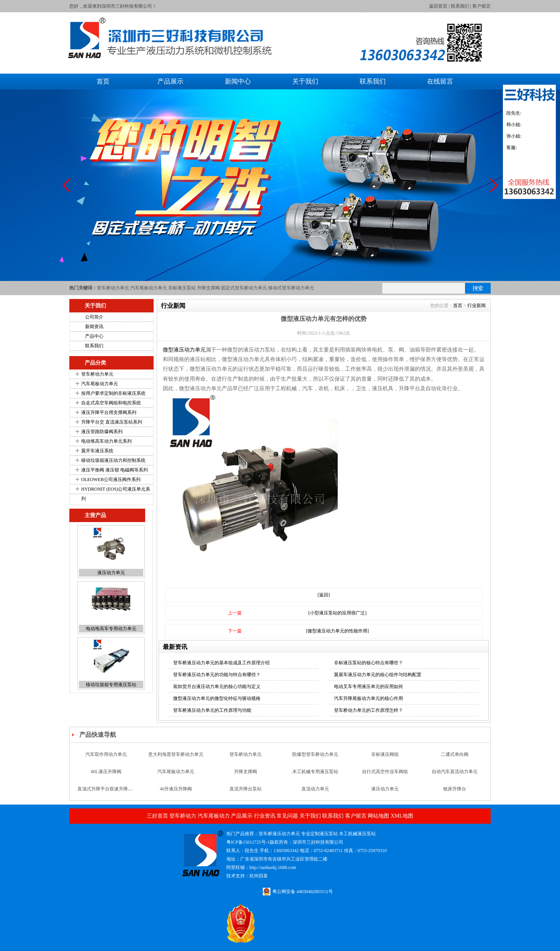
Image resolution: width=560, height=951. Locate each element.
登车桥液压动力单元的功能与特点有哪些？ (217, 675)
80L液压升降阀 (106, 777)
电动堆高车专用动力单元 (111, 629)
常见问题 (287, 816)
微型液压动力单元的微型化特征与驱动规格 (217, 698)
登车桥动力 (183, 816)
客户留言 (481, 6)
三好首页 (157, 816)
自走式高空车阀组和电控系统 (111, 403)
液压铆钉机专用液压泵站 (246, 743)
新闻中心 (238, 81)
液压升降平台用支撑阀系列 (109, 412)
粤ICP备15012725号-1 (248, 842)
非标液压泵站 (182, 288)
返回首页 (438, 6)
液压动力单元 (111, 573)
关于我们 (305, 81)
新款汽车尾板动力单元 (315, 743)
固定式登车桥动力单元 (244, 288)
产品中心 (94, 336)
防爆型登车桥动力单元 (315, 760)
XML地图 (402, 816)
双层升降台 (385, 743)
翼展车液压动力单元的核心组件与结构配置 (378, 675)
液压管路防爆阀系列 (102, 432)
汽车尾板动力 (214, 816)
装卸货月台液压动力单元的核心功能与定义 (217, 687)
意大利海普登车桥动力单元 (176, 760)
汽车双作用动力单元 (106, 760)
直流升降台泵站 (246, 795)
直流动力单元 (315, 795)
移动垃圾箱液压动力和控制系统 (113, 460)
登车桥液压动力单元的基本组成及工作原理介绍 (221, 663)
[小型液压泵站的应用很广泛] (337, 613)
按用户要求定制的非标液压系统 (113, 393)
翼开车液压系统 (97, 451)
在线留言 (440, 81)
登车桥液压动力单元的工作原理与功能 (212, 710)
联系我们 (460, 6)
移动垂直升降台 (176, 743)
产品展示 (170, 81)
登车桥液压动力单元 (279, 834)
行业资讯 (265, 816)
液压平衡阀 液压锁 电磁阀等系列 (115, 470)
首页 (103, 81)
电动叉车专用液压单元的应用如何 (368, 687)
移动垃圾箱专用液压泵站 (111, 685)
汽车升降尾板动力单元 (455, 743)
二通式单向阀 (455, 760)
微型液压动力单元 (184, 350)
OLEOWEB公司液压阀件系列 (111, 480)
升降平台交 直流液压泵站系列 (112, 422)
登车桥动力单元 (113, 288)
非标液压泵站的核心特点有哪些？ (368, 663)
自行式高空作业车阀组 (385, 777)
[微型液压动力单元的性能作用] (337, 631)
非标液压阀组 (385, 760)
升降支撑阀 (208, 288)
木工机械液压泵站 (357, 834)
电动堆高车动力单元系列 (106, 441)
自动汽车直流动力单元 (455, 777)
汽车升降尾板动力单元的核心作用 (368, 698)
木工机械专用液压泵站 (315, 777)
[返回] (324, 595)
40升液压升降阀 (176, 795)
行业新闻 (476, 306)
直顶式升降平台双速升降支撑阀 (110, 795)
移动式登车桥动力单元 (291, 288)
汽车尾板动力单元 (149, 288)
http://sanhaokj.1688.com (273, 867)
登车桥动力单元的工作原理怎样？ (368, 710)
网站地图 (378, 816)
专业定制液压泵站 (319, 834)
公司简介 (94, 317)
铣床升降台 (455, 795)
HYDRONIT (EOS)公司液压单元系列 (116, 494)
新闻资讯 (94, 327)
